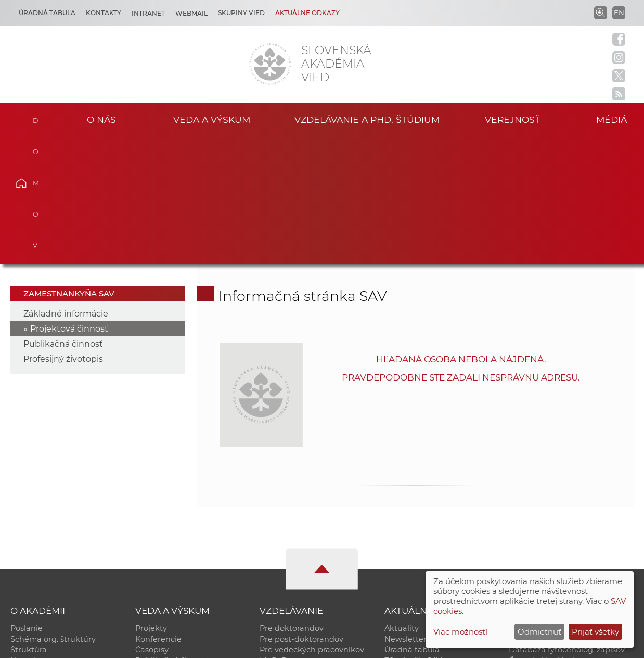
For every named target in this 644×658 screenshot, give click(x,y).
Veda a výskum (212, 119)
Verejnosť (512, 119)
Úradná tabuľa (412, 523)
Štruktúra (29, 523)
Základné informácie (66, 186)
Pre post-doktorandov (301, 512)
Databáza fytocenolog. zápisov (567, 523)
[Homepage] (270, 64)
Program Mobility (293, 555)
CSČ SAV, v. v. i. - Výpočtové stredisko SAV (165, 645)
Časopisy (152, 523)
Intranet (148, 13)
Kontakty (104, 13)
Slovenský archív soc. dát (556, 512)
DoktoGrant (282, 545)
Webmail (191, 13)
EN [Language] (619, 12)
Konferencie (158, 512)
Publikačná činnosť (63, 216)
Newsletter (405, 512)
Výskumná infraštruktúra (183, 545)
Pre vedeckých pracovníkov (312, 523)
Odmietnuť (539, 632)
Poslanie (27, 501)
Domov (36, 118)
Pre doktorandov (292, 501)
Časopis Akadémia (544, 534)
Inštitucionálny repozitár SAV (564, 501)
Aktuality (402, 501)
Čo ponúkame (411, 555)
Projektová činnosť (69, 201)
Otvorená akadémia (547, 545)
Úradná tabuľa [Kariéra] (47, 13)
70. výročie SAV (413, 534)
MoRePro (277, 534)
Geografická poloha (48, 545)
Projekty (151, 501)
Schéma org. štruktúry (53, 512)
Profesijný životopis (63, 231)
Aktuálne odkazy (307, 13)
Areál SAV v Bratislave (426, 545)
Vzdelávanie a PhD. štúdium (367, 119)
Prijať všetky (595, 632)
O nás (101, 119)
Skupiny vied (241, 13)
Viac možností (460, 632)
